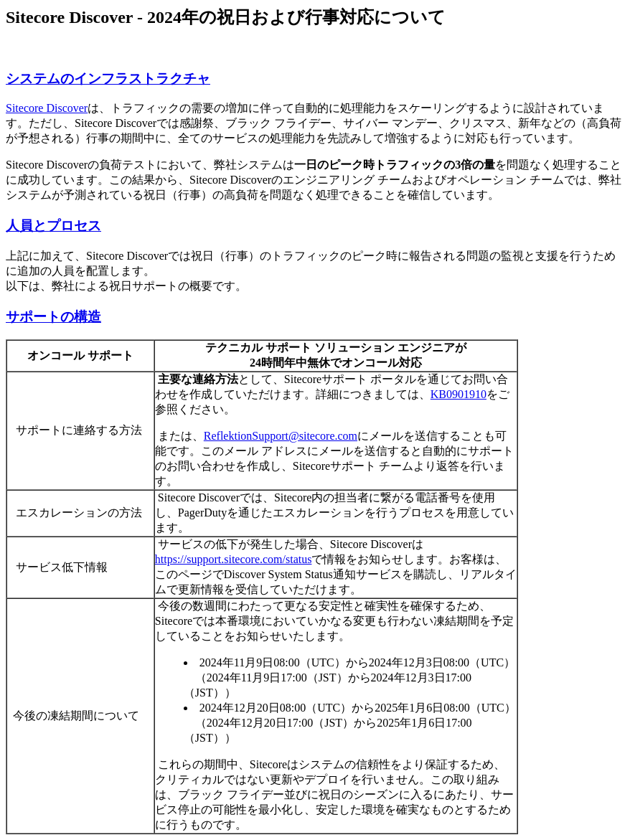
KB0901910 (459, 394)
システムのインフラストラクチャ (108, 79)
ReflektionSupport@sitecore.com (281, 436)
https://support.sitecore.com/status (234, 559)
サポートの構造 (53, 317)
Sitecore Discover (47, 108)
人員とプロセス (53, 226)
